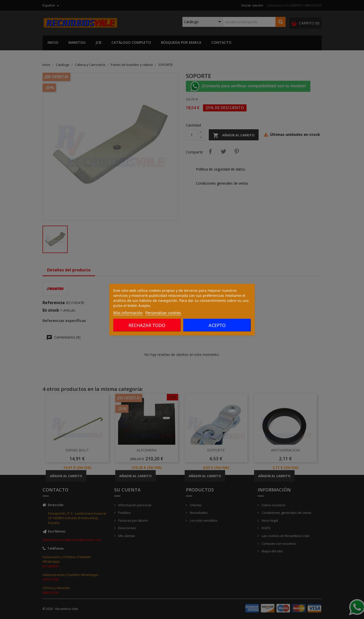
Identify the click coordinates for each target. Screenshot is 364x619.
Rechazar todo (147, 325)
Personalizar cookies (163, 312)
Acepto (217, 325)
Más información (128, 312)
